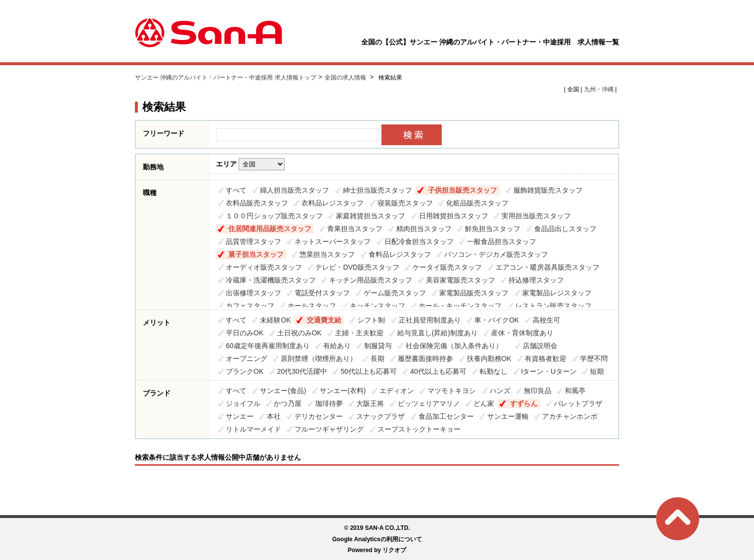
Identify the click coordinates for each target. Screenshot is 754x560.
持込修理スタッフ (536, 280)
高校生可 (546, 320)
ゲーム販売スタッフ (395, 293)
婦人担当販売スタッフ (294, 190)
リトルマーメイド (253, 429)
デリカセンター (319, 416)
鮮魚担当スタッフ (493, 229)
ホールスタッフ (312, 306)
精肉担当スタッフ (424, 229)
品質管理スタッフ (253, 241)
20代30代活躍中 (302, 371)
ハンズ (500, 391)
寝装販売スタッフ (405, 203)
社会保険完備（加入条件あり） (458, 346)
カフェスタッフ (250, 306)
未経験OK (275, 320)
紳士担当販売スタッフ (377, 190)
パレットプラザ (578, 403)
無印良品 (538, 391)
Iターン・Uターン (549, 371)
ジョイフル (243, 403)
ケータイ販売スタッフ (447, 267)
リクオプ (394, 550)
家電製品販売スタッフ (474, 293)
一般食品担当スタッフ (502, 241)
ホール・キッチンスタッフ (460, 306)
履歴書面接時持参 (425, 359)
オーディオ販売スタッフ (264, 267)
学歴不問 (594, 359)
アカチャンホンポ (570, 416)
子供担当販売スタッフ (462, 190)
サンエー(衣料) (343, 391)
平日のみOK (245, 333)
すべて (236, 190)
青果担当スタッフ (355, 229)
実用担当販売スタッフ (536, 216)
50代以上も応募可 (369, 371)
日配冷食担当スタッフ (419, 241)
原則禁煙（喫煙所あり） (319, 359)
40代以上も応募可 (438, 371)
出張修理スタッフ (253, 293)
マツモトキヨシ (452, 391)
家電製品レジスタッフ (557, 293)
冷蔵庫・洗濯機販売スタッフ (271, 280)
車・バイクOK (497, 320)
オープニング (247, 359)
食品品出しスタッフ (565, 229)
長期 (377, 359)
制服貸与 (378, 346)
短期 (597, 371)
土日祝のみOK (299, 333)
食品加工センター (446, 416)
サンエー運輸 (508, 416)
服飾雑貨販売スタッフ (548, 190)
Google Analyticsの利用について (377, 539)
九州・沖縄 (599, 89)
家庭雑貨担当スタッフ (371, 216)
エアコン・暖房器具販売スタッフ (547, 267)
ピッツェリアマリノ (429, 403)
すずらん (524, 403)
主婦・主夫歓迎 (359, 333)
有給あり (337, 346)
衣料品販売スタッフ (257, 203)
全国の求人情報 (346, 78)
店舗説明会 (540, 346)
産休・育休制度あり (522, 333)
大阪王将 (370, 403)
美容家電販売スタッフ (461, 280)
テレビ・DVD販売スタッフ (357, 267)
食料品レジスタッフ (400, 254)
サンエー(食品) (283, 391)
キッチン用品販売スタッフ (371, 280)
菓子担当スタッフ (256, 254)
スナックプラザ (380, 416)
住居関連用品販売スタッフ (270, 229)
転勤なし (494, 371)
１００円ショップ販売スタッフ (274, 216)
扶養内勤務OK (489, 359)
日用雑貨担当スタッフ (454, 216)
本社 (274, 416)
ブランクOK (245, 371)
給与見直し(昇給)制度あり (438, 333)
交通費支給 (324, 320)
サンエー (240, 416)
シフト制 (371, 320)
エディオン (397, 391)
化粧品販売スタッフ (477, 203)
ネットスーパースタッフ (333, 241)
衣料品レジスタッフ (333, 203)
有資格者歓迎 (545, 359)
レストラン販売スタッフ (553, 306)
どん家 (484, 403)
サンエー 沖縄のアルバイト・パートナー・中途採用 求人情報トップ (226, 78)
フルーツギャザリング (329, 429)
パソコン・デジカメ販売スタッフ (496, 254)
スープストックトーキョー (419, 429)
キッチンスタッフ (377, 306)
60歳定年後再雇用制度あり (268, 346)
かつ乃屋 (288, 403)
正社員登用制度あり (430, 320)
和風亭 (575, 391)
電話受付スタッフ (322, 293)
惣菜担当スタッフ (327, 254)
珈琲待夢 (329, 403)
